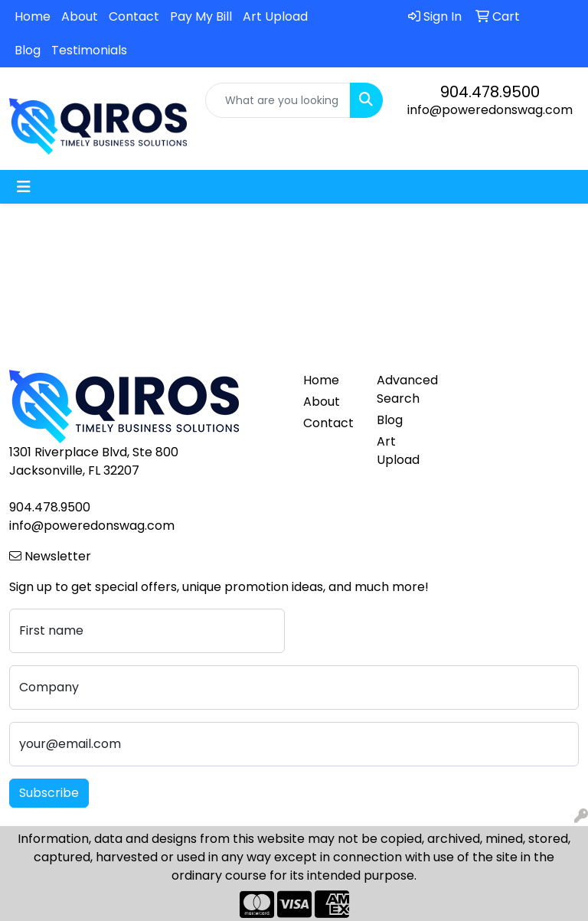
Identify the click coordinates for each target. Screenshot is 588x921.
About (80, 16)
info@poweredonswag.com (490, 110)
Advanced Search (404, 389)
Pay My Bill (201, 16)
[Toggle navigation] (24, 187)
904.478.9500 (490, 92)
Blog (28, 50)
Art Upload (275, 16)
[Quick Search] (278, 100)
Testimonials (89, 50)
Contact (134, 16)
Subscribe (49, 793)
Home (33, 16)
